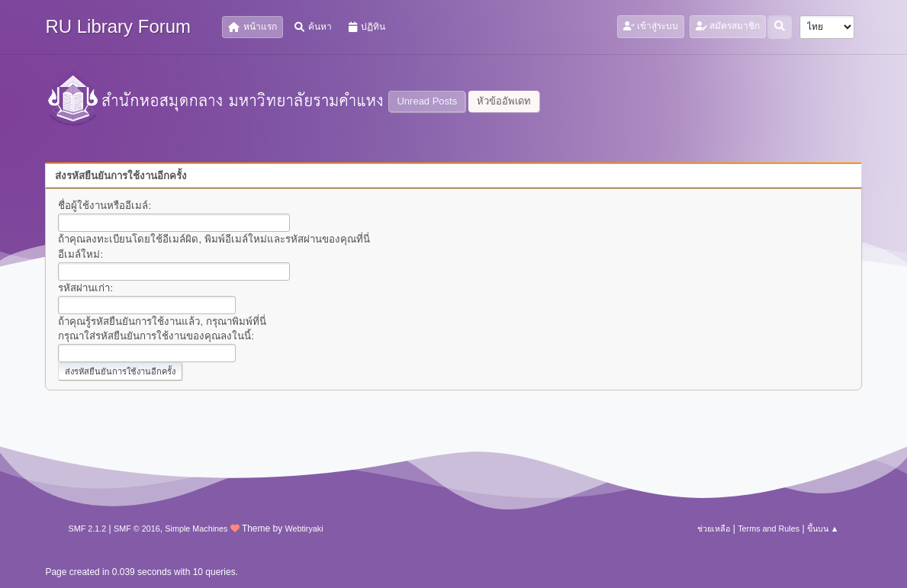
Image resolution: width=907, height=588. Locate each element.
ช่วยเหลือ (714, 529)
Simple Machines (196, 529)
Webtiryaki (304, 529)
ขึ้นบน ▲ (823, 529)
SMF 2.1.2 (87, 529)
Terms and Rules (769, 529)
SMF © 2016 (137, 529)
